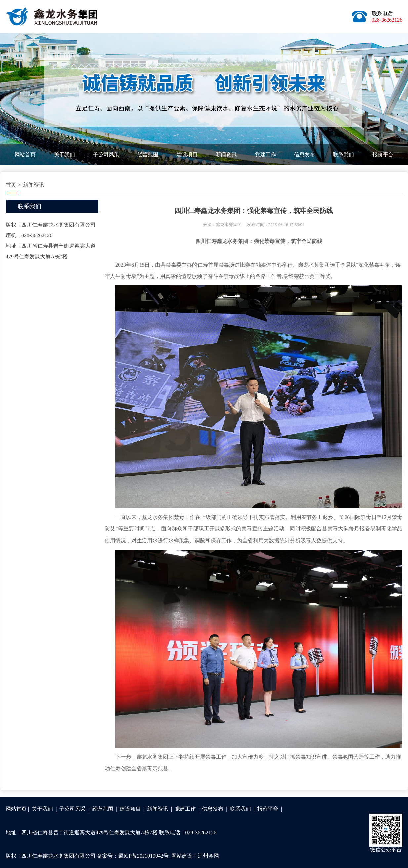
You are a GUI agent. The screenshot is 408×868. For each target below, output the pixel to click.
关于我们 (64, 154)
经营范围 (148, 154)
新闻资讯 (226, 154)
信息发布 (305, 154)
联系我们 (344, 154)
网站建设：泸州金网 (195, 856)
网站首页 (25, 154)
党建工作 (265, 154)
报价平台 (383, 154)
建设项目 (187, 154)
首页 (11, 185)
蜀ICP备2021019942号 (143, 856)
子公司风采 (106, 154)
